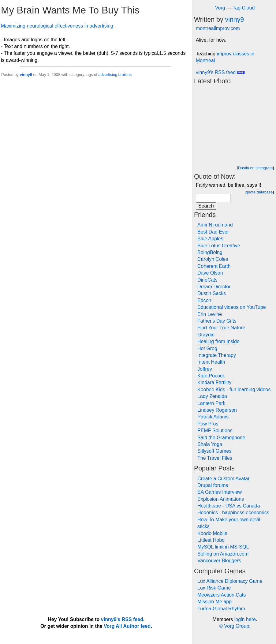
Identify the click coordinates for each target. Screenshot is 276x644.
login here (245, 619)
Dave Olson (210, 273)
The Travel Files (215, 458)
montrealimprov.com (218, 28)
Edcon (204, 300)
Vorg (220, 8)
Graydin (206, 335)
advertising (108, 75)
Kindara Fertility (214, 382)
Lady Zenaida (212, 396)
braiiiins (125, 75)
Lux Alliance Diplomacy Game (230, 581)
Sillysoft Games (214, 451)
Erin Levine (210, 314)
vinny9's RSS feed (220, 72)
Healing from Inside (218, 341)
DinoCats (207, 280)
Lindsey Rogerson (217, 410)
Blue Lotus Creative (219, 246)
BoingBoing (210, 252)
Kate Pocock (211, 376)
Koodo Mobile (212, 533)
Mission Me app (214, 602)
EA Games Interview (220, 492)
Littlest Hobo (211, 540)
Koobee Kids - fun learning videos (234, 389)
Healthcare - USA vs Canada (229, 506)
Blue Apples (210, 239)
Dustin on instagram (255, 168)
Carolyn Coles (213, 259)
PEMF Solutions (215, 431)
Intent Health (211, 362)
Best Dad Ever (213, 232)
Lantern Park (211, 403)
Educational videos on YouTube (232, 307)
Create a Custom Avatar (223, 479)
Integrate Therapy (217, 355)
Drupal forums (213, 485)
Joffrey (205, 369)
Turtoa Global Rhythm (221, 609)
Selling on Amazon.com (223, 554)
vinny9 (26, 75)
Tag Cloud (244, 8)
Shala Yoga (210, 444)
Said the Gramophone (221, 438)
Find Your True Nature (221, 328)
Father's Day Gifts (217, 321)
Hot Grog (207, 348)
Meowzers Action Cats (222, 595)
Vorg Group (237, 626)
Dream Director (214, 287)
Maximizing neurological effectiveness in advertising (57, 26)
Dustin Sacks (212, 293)
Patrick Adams (213, 417)
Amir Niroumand (215, 225)
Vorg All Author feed (127, 626)
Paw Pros (208, 424)
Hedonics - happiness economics (233, 513)
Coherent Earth (214, 266)
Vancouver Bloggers (219, 561)
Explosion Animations (221, 499)
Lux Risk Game (214, 588)
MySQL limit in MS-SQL (223, 547)
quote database (259, 192)
